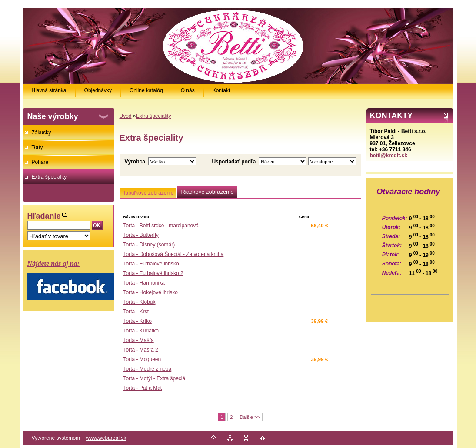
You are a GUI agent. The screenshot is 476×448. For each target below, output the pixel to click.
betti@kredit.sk (389, 156)
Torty (37, 147)
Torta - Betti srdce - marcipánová (161, 226)
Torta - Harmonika (144, 283)
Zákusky (42, 133)
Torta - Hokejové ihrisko (151, 292)
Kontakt (221, 90)
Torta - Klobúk (140, 302)
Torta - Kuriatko (141, 331)
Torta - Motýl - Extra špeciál (155, 378)
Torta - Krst (136, 312)
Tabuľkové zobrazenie (148, 193)
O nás (188, 90)
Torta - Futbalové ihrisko (151, 264)
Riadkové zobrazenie (207, 192)
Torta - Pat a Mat (143, 388)
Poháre (40, 162)
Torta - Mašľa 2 (141, 350)
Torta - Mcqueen (142, 359)
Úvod (126, 116)
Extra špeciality (49, 177)
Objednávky (98, 90)
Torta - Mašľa (139, 340)
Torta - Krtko (138, 321)
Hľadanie (44, 216)
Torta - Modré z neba (148, 369)
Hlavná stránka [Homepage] (49, 90)
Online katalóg (146, 90)
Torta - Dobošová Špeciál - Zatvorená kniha (174, 254)
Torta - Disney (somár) (149, 245)
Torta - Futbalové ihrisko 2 (153, 273)
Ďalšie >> (250, 417)
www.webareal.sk (106, 438)
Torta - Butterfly (141, 235)
